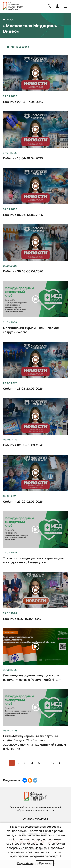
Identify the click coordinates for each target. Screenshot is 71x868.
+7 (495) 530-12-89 (35, 819)
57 (53, 763)
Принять (45, 863)
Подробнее (25, 863)
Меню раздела (20, 47)
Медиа (10, 20)
